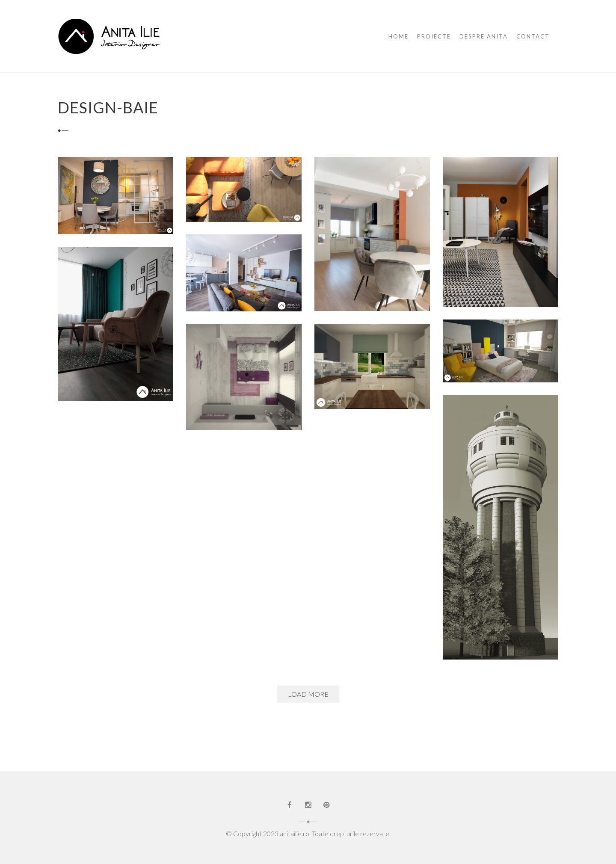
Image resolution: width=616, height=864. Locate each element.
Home (398, 36)
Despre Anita (484, 36)
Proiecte (434, 36)
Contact (533, 36)
